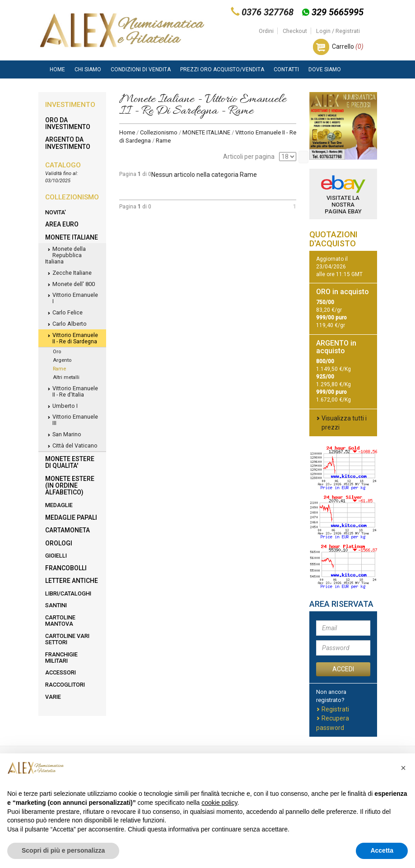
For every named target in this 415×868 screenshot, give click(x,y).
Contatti (286, 69)
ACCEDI (343, 669)
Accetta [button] (382, 850)
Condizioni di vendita (141, 69)
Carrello (348, 46)
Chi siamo (88, 69)
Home (57, 69)
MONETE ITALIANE (206, 132)
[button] (403, 768)
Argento (62, 360)
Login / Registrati (338, 31)
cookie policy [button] (219, 803)
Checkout (295, 31)
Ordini (266, 31)
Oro (57, 352)
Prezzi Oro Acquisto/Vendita (222, 69)
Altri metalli (66, 377)
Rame (59, 369)
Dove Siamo (325, 69)
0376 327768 (268, 12)
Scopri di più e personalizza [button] (63, 850)
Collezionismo (159, 132)
